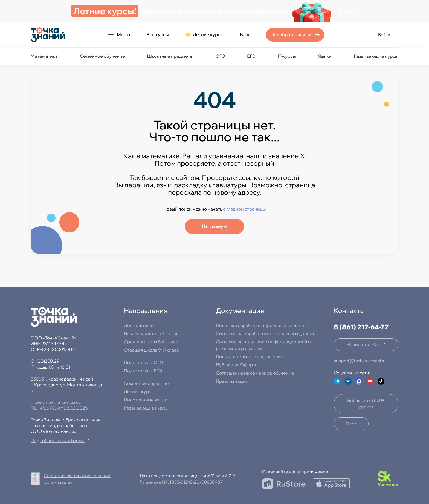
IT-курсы (287, 56)
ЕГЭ (251, 56)
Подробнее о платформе (58, 440)
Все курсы (158, 34)
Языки (325, 56)
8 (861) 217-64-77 (361, 327)
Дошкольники (139, 325)
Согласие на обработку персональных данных (265, 333)
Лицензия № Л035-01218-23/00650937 (181, 482)
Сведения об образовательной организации (77, 479)
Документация (240, 310)
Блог (245, 34)
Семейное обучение (102, 56)
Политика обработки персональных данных (263, 325)
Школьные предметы (170, 56)
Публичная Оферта (237, 365)
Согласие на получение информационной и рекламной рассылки (263, 345)
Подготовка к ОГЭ (144, 362)
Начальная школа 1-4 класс (153, 333)
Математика (44, 56)
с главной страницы (244, 209)
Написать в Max (363, 344)
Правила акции (232, 381)
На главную (215, 226)
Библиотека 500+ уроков (366, 404)
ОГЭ (220, 56)
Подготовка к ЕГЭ (143, 371)
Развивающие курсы (376, 56)
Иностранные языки (146, 400)
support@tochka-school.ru (360, 361)
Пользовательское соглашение (250, 356)
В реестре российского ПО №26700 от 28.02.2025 (59, 405)
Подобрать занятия (292, 34)
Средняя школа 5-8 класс (151, 342)
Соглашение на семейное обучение (255, 373)
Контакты (349, 310)
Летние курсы (204, 35)
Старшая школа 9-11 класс (151, 350)
